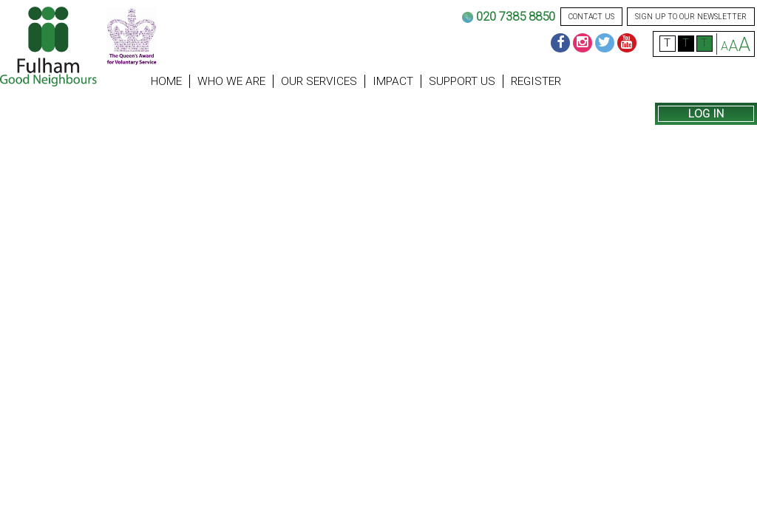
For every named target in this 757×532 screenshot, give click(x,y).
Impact (393, 81)
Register (536, 81)
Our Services (319, 81)
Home (166, 81)
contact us (591, 17)
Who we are (231, 81)
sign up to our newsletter (691, 17)
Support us (462, 81)
